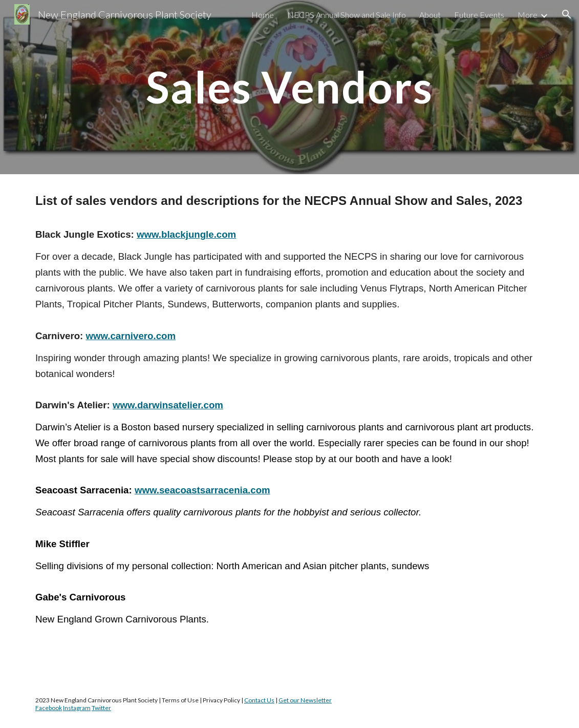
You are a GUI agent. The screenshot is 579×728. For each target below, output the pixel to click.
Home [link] (263, 15)
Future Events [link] (479, 15)
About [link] (430, 15)
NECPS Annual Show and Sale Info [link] (347, 15)
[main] (289, 87)
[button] (567, 14)
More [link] (528, 15)
